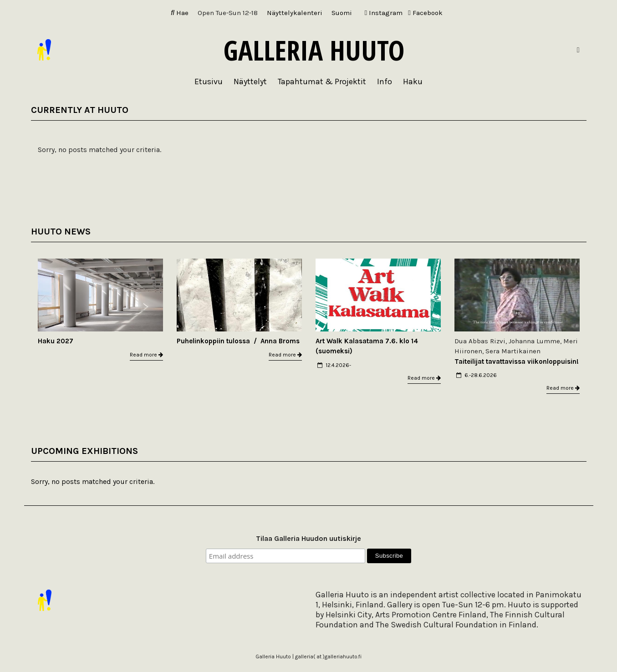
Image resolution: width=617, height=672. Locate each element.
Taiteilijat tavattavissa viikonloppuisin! (517, 361)
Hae (180, 13)
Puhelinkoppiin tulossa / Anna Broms (238, 341)
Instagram (384, 13)
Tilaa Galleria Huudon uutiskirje (308, 538)
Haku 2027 (56, 341)
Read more (146, 355)
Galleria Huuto (314, 50)
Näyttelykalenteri (295, 13)
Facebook (425, 13)
